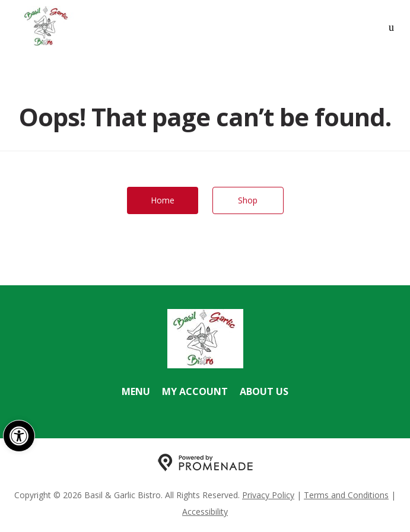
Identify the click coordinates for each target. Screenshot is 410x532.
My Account (195, 391)
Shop (248, 200)
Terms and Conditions (346, 495)
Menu (136, 391)
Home (163, 200)
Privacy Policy (268, 495)
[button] (19, 436)
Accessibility (205, 512)
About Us (264, 391)
